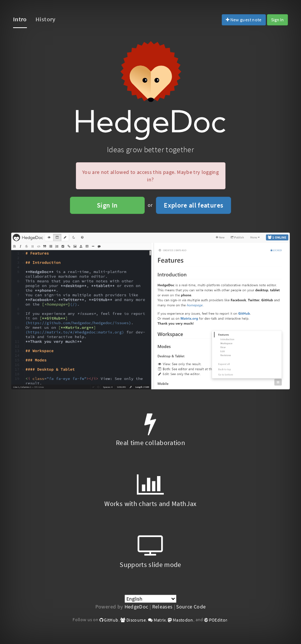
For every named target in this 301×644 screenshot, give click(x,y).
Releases (162, 607)
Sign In (277, 20)
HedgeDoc (136, 607)
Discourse (133, 620)
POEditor (216, 620)
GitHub (109, 620)
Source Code (191, 607)
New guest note (244, 20)
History (45, 19)
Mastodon (181, 620)
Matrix (157, 620)
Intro (20, 19)
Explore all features (193, 205)
